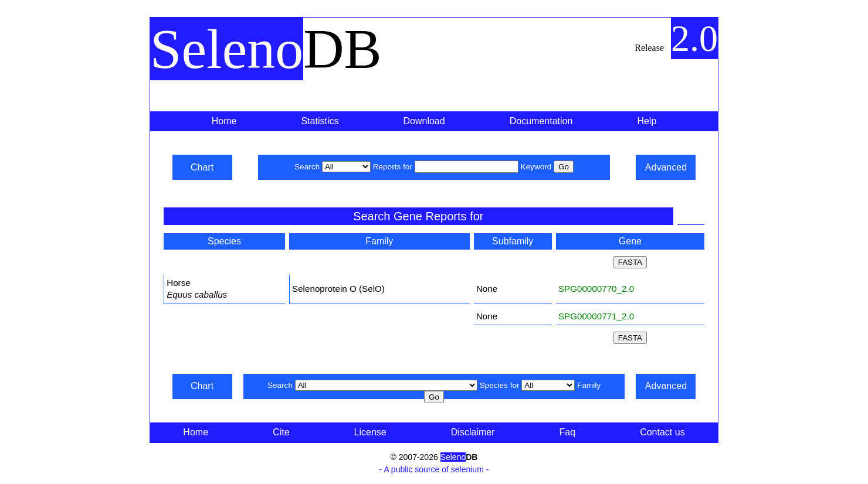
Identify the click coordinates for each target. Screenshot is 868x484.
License (370, 432)
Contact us (662, 432)
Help (647, 121)
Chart (202, 167)
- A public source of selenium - (434, 469)
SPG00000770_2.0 (596, 289)
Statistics (320, 121)
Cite (281, 432)
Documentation (541, 121)
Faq (568, 432)
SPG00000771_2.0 (596, 316)
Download (424, 121)
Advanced (666, 167)
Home (224, 121)
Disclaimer (473, 432)
